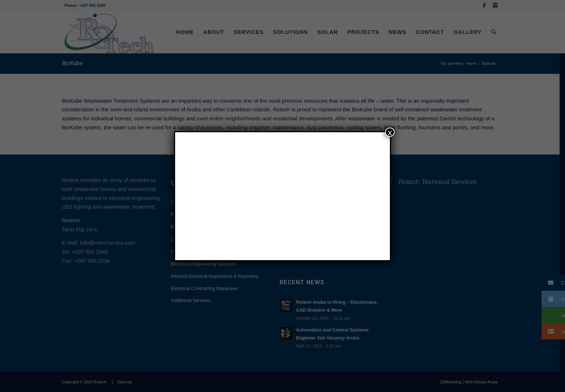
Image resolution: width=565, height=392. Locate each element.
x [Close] (390, 132)
